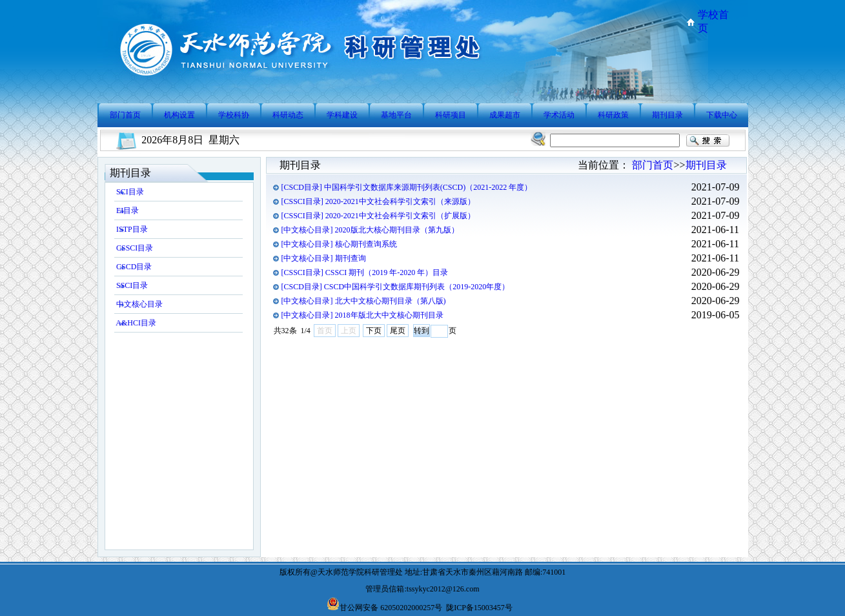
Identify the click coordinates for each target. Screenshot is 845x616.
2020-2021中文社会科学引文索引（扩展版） (400, 216)
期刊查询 (351, 258)
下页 (374, 331)
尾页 (398, 331)
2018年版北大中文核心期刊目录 (389, 315)
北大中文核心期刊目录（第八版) (391, 301)
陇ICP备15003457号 (479, 608)
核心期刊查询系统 (366, 244)
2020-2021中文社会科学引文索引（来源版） (400, 201)
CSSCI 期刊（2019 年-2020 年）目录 (387, 272)
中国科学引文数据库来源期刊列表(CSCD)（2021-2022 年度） (428, 187)
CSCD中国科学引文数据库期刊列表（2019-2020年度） (417, 287)
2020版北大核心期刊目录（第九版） (397, 230)
